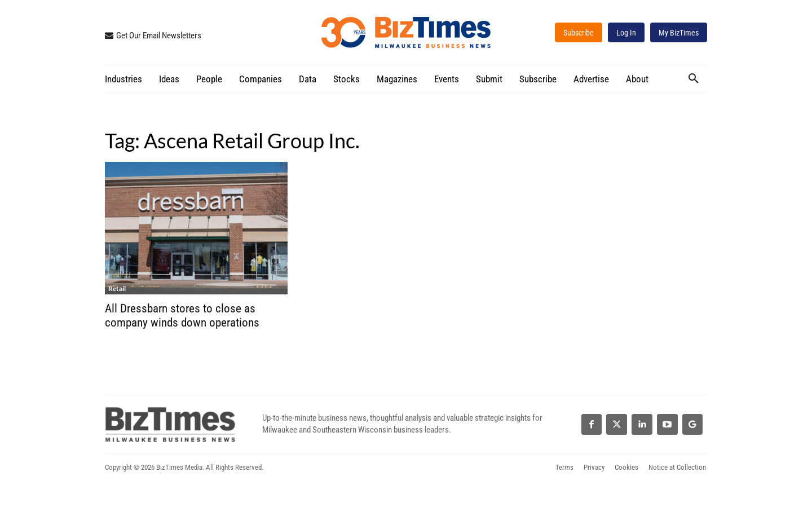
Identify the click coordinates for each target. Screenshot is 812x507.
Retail (117, 288)
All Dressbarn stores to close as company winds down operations (182, 316)
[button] (694, 78)
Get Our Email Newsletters (159, 36)
